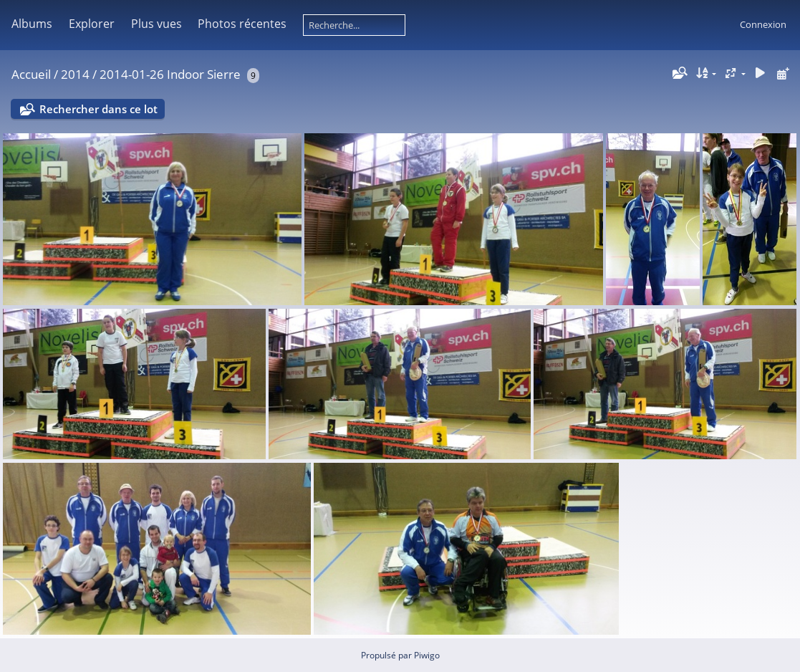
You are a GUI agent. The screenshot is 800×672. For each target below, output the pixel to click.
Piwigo (427, 655)
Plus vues (156, 24)
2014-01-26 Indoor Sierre (170, 74)
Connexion (763, 24)
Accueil (31, 74)
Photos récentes (242, 24)
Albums (32, 24)
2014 (75, 74)
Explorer (92, 24)
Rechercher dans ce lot (98, 109)
